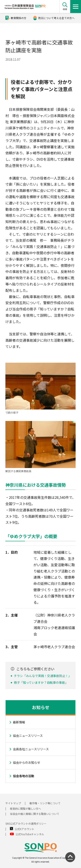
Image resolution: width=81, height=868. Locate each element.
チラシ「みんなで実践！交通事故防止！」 (43, 676)
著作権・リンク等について (45, 803)
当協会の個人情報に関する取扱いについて (35, 814)
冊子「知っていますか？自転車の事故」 (41, 682)
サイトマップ (13, 803)
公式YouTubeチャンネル (30, 834)
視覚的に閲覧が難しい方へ (25, 808)
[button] (65, 7)
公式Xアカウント (25, 829)
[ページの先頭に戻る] (70, 857)
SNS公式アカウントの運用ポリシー (26, 823)
